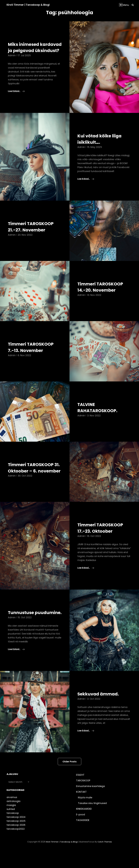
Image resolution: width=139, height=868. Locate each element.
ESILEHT (80, 794)
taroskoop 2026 (16, 844)
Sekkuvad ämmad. (101, 713)
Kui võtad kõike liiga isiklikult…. (103, 145)
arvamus (12, 816)
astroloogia (13, 820)
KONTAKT (81, 811)
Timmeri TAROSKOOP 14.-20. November (104, 293)
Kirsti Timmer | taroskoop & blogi (29, 5)
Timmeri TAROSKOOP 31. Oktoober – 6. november (34, 477)
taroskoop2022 (16, 848)
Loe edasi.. (16, 97)
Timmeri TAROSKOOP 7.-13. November (34, 353)
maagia (11, 824)
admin (12, 62)
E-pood (81, 833)
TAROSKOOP (83, 799)
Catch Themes (106, 861)
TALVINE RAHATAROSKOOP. (100, 414)
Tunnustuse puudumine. (23, 628)
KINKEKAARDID (84, 828)
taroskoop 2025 (16, 840)
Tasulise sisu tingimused (92, 822)
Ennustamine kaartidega (90, 805)
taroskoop (13, 832)
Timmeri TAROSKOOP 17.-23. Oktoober (104, 540)
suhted (11, 828)
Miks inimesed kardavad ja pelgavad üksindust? (34, 50)
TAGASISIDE (83, 839)
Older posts (69, 780)
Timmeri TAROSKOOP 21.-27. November (34, 233)
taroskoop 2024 (16, 836)
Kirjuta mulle (85, 816)
